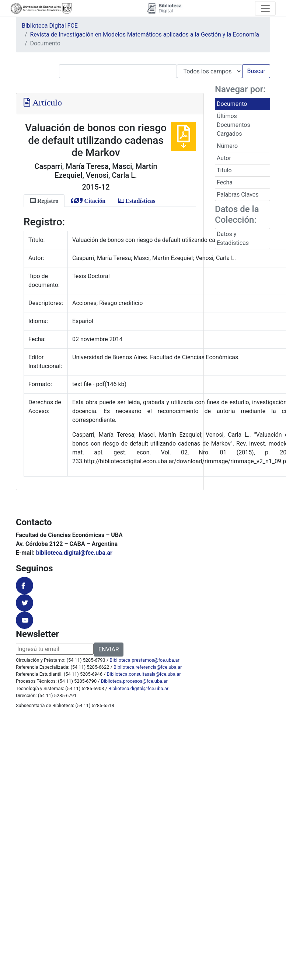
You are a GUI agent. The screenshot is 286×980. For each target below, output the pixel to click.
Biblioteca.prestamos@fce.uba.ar (144, 660)
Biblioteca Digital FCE (50, 26)
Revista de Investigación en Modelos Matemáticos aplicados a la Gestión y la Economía (145, 34)
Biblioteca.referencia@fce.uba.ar (148, 667)
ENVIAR (109, 649)
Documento (232, 104)
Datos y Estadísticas (233, 238)
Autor (224, 158)
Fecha (225, 182)
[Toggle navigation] (265, 8)
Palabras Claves (238, 195)
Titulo (224, 170)
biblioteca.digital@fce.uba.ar (74, 553)
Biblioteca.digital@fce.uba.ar (138, 688)
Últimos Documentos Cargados (233, 125)
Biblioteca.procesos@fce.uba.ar (134, 681)
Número (227, 146)
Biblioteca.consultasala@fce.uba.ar (144, 674)
